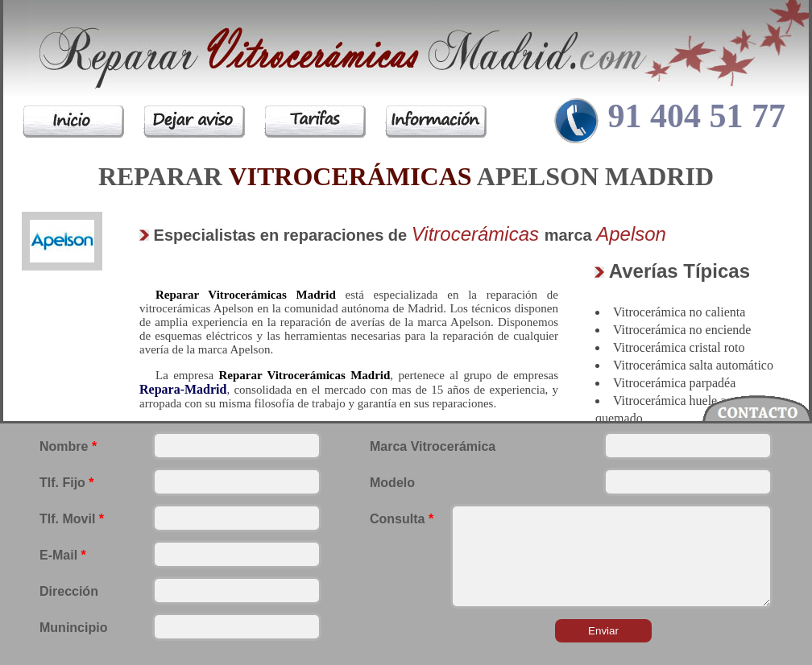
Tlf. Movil (72, 519)
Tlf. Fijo (67, 483)
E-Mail (63, 555)
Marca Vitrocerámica (433, 446)
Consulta (402, 519)
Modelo (392, 483)
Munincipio (73, 628)
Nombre (68, 446)
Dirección (69, 591)
